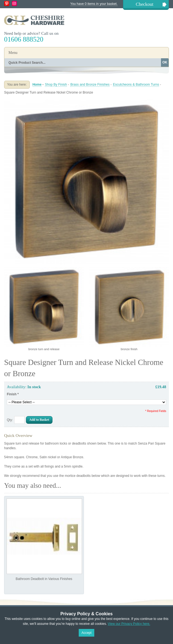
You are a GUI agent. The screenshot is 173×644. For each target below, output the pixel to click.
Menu (13, 53)
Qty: (10, 420)
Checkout (145, 4)
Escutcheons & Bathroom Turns (136, 85)
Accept (86, 633)
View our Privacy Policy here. (129, 624)
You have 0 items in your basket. (94, 4)
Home (37, 85)
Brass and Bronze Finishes (90, 85)
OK (165, 62)
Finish (13, 394)
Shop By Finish (56, 85)
